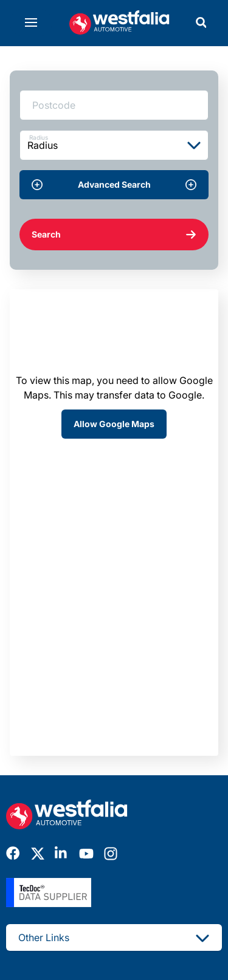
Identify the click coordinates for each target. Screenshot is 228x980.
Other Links (114, 937)
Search (114, 235)
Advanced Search (114, 185)
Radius (39, 137)
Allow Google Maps (114, 424)
